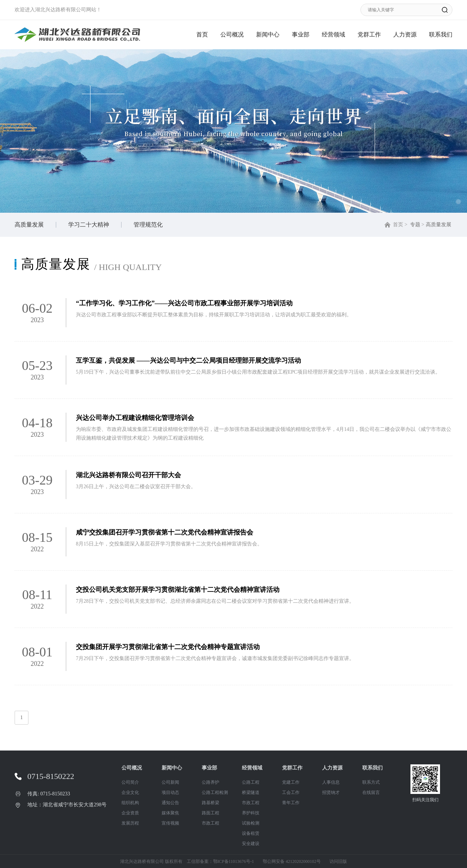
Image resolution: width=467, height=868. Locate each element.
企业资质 (130, 813)
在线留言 (371, 792)
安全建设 (251, 844)
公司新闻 (170, 782)
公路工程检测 (215, 792)
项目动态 (170, 792)
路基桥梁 (211, 803)
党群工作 (369, 34)
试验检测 (251, 823)
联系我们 (441, 34)
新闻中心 (268, 34)
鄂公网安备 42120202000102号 (292, 861)
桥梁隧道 (251, 792)
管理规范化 (148, 225)
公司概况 (232, 34)
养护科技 (251, 813)
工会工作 (291, 792)
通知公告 (170, 803)
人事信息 (331, 782)
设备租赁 (251, 833)
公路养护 (211, 782)
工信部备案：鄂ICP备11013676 (216, 861)
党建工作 (291, 782)
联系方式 (371, 782)
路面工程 (211, 813)
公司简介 (130, 782)
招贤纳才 (331, 792)
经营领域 (333, 34)
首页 (202, 34)
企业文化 (130, 792)
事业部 (301, 34)
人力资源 (405, 34)
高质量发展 (29, 225)
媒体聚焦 (170, 813)
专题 (415, 225)
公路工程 (251, 782)
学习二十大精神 (89, 225)
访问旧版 (338, 861)
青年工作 (291, 803)
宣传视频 (170, 823)
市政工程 (211, 823)
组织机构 (130, 803)
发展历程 (130, 823)
